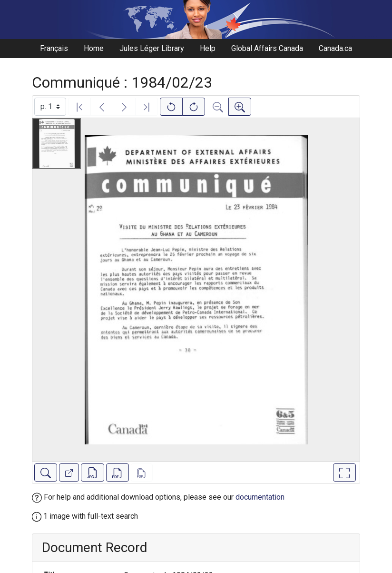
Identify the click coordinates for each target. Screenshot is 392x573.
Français (54, 48)
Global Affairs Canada (267, 48)
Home (94, 48)
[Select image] (50, 107)
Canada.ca (335, 48)
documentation (260, 497)
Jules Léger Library (152, 48)
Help (208, 48)
